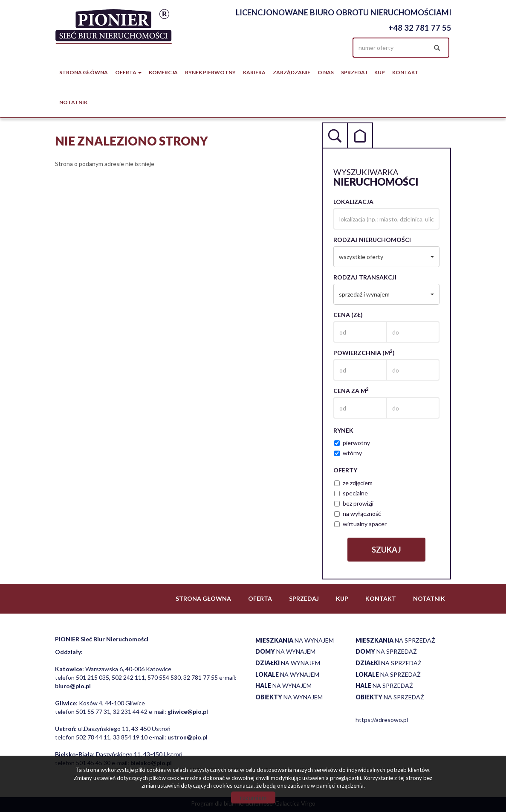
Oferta (260, 598)
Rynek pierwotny (210, 72)
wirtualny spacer (360, 524)
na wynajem (295, 640)
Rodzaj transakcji (365, 277)
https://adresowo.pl (382, 720)
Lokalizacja (353, 202)
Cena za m (351, 390)
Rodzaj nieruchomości (372, 240)
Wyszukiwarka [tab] (335, 135)
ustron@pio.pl (188, 737)
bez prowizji (354, 503)
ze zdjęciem (353, 483)
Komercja (163, 72)
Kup (380, 72)
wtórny (348, 453)
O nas (326, 72)
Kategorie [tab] (360, 135)
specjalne (351, 493)
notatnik (73, 102)
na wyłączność (358, 514)
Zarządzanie (292, 72)
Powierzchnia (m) (364, 352)
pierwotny (352, 443)
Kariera (254, 72)
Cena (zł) (348, 315)
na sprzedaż (395, 640)
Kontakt (405, 72)
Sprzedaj (354, 72)
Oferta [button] (128, 72)
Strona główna (84, 72)
